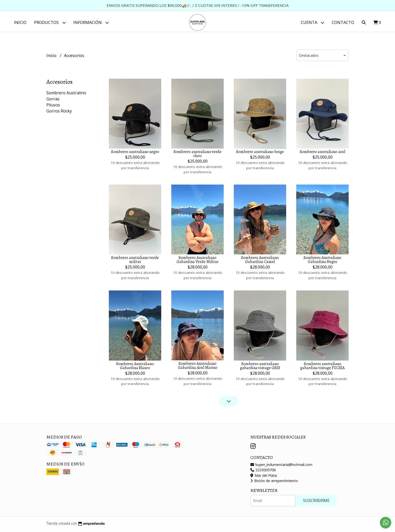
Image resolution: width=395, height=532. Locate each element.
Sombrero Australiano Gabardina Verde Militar (197, 262)
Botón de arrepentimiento (274, 483)
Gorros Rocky (59, 113)
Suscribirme (316, 502)
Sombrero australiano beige (260, 154)
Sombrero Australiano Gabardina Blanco (135, 368)
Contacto (343, 22)
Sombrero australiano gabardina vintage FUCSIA (322, 368)
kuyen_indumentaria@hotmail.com (281, 466)
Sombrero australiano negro (135, 154)
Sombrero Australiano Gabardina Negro (322, 262)
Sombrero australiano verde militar (135, 262)
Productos (50, 23)
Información (91, 23)
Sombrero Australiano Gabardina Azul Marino (198, 368)
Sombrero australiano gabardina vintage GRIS (260, 368)
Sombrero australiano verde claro (197, 156)
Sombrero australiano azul (322, 154)
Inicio (20, 22)
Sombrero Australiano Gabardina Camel (260, 262)
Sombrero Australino (66, 95)
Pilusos (53, 107)
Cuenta (312, 23)
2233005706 (263, 472)
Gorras (53, 101)
